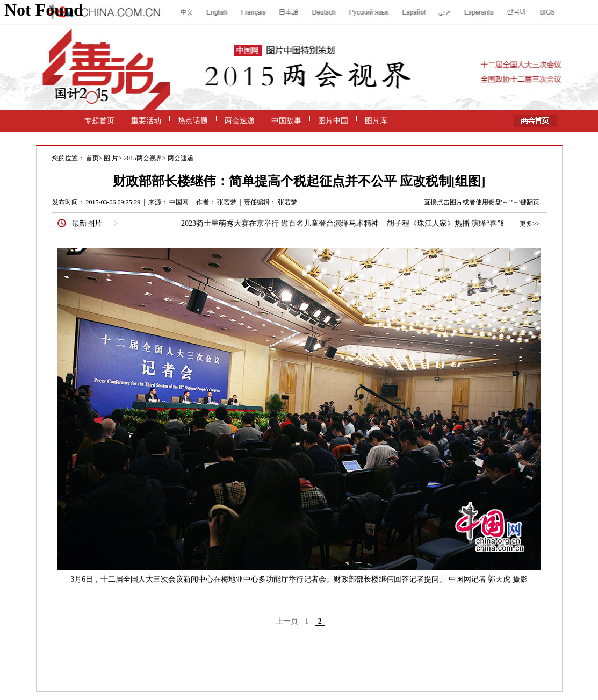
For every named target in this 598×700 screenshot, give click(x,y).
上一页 (287, 621)
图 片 (111, 158)
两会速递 (181, 158)
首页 (92, 158)
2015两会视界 (143, 158)
